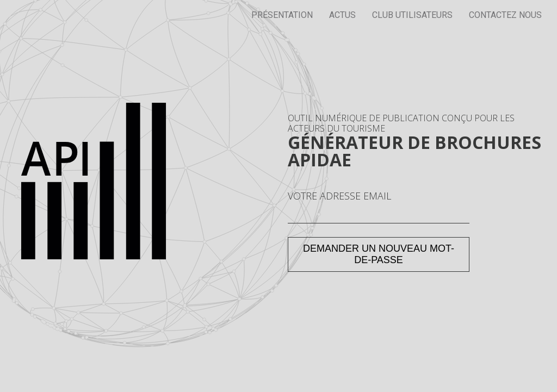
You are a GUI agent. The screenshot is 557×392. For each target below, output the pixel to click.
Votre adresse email (339, 196)
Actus (342, 15)
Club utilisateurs (412, 15)
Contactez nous (505, 15)
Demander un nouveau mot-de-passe (379, 254)
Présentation (282, 15)
